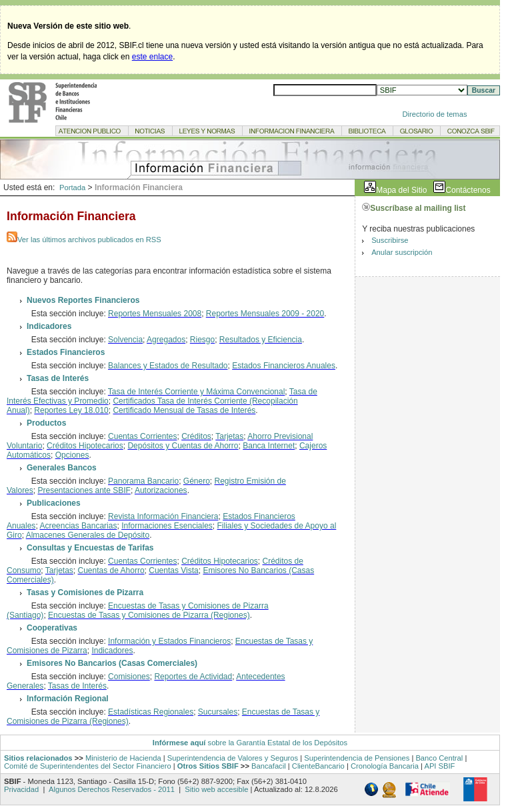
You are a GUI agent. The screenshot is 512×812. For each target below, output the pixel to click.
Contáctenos (468, 190)
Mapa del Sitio (401, 190)
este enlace (152, 57)
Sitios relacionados (38, 758)
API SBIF (439, 766)
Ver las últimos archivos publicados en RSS (84, 240)
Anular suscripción (402, 252)
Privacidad (22, 789)
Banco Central (439, 758)
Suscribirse (390, 240)
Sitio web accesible (215, 789)
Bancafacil (269, 766)
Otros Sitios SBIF (208, 766)
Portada (72, 187)
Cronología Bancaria (385, 766)
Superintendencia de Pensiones (357, 758)
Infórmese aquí (179, 743)
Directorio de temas (435, 114)
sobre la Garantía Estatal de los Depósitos (276, 743)
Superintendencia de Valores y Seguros (233, 758)
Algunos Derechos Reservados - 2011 (112, 789)
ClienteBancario (318, 766)
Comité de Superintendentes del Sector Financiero (88, 766)
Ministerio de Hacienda (123, 758)
